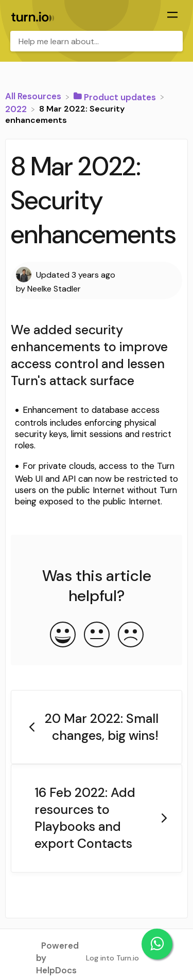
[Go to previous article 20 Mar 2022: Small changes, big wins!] (97, 727)
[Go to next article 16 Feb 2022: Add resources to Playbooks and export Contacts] (97, 818)
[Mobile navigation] (172, 16)
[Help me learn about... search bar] (97, 41)
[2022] (17, 108)
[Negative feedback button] (131, 636)
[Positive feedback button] (63, 636)
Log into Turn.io (112, 958)
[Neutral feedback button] (97, 636)
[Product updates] (116, 96)
